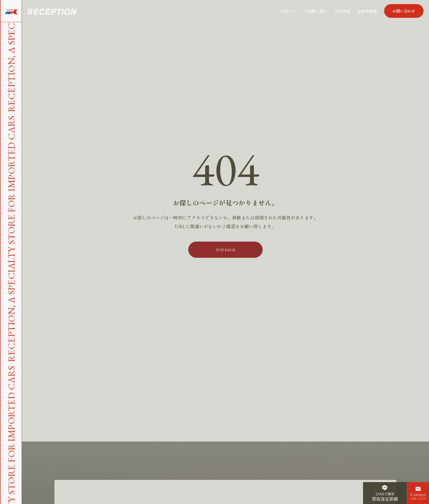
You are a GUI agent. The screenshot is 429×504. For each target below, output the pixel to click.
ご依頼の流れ (315, 11)
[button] (404, 11)
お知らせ (288, 11)
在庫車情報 (367, 11)
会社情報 (342, 11)
